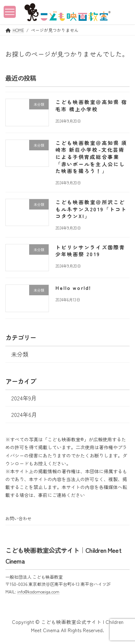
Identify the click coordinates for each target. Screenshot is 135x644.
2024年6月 (24, 414)
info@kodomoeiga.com (38, 591)
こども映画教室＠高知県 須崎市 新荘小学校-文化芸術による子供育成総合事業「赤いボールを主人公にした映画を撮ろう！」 (91, 156)
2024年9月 (24, 398)
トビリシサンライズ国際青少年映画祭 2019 (90, 250)
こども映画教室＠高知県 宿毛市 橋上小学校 (91, 105)
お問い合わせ (18, 518)
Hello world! (73, 288)
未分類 (20, 354)
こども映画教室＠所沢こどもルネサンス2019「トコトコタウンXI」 (91, 209)
